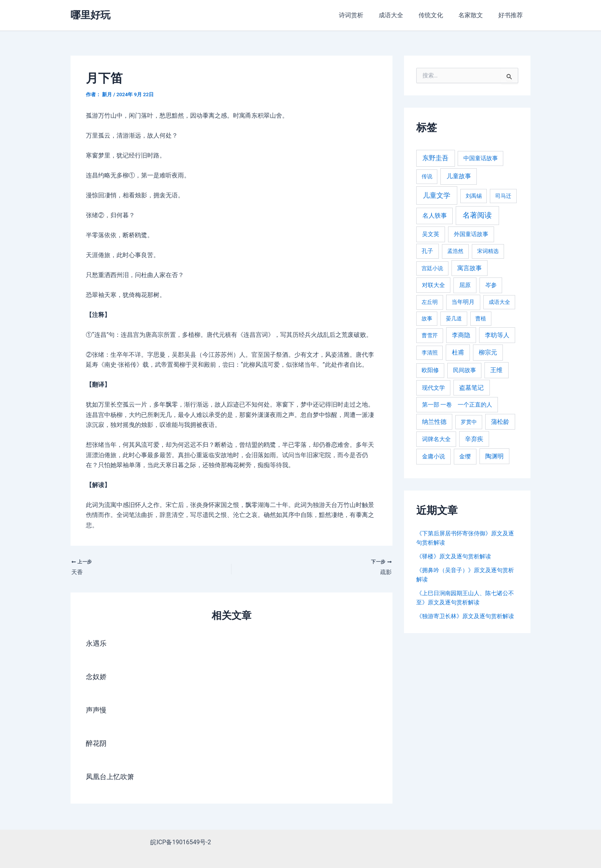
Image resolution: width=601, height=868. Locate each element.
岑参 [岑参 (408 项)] (491, 285)
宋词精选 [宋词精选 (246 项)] (488, 251)
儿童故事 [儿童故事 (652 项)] (459, 176)
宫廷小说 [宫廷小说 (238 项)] (432, 268)
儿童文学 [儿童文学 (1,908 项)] (437, 195)
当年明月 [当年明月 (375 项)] (463, 302)
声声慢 (97, 711)
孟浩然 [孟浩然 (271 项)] (455, 251)
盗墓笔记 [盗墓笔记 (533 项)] (471, 388)
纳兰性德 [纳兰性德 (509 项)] (434, 422)
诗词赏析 (365, 15)
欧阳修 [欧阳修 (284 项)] (430, 370)
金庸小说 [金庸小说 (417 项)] (434, 456)
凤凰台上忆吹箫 (113, 778)
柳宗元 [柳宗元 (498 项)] (488, 352)
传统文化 (438, 15)
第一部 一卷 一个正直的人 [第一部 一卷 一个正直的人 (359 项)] (457, 405)
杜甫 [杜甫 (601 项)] (458, 352)
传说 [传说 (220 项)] (427, 176)
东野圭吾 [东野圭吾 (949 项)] (435, 158)
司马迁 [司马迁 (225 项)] (503, 196)
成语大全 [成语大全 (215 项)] (499, 302)
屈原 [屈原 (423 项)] (465, 285)
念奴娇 (97, 678)
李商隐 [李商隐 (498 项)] (461, 335)
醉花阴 (97, 745)
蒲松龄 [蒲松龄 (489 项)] (500, 422)
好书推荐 (512, 15)
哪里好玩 (90, 15)
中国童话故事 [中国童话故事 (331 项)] (481, 158)
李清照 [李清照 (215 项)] (430, 353)
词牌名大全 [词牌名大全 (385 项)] (436, 439)
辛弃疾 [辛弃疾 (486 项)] (474, 439)
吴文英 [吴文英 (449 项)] (431, 234)
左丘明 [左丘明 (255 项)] (430, 302)
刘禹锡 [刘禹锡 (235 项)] (474, 196)
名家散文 (475, 15)
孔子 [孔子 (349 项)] (427, 251)
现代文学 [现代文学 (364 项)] (434, 388)
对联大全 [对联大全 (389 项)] (434, 285)
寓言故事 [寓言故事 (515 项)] (470, 268)
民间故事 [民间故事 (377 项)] (465, 370)
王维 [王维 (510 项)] (496, 370)
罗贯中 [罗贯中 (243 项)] (469, 422)
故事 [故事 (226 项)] (427, 318)
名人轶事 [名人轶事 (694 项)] (435, 216)
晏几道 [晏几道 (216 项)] (454, 318)
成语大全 (402, 15)
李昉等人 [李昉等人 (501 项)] (497, 335)
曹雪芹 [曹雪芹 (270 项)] (430, 336)
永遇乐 (97, 645)
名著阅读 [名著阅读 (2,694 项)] (477, 215)
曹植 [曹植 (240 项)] (481, 318)
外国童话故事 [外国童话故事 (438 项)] (471, 234)
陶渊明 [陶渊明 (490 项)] (494, 456)
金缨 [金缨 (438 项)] (465, 456)
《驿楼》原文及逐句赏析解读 (456, 556)
